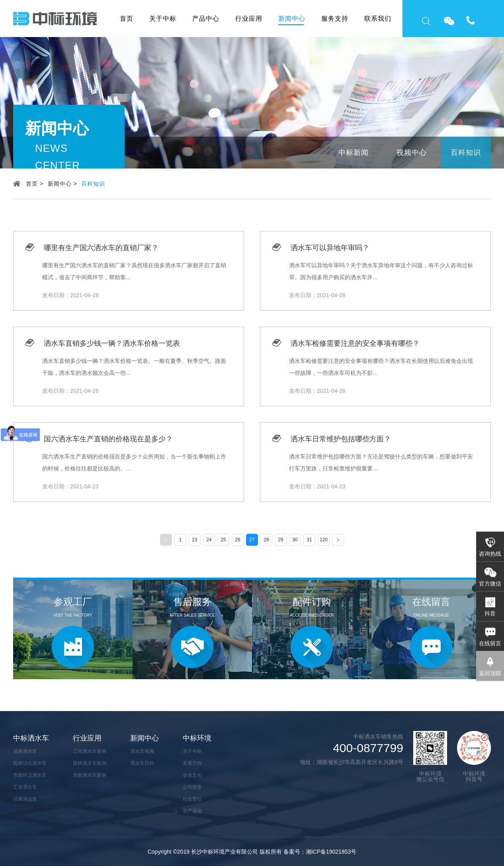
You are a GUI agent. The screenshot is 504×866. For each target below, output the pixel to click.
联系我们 (378, 19)
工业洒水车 (25, 787)
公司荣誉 (192, 787)
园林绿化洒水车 (30, 763)
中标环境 (197, 738)
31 (309, 540)
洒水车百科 (142, 763)
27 (252, 540)
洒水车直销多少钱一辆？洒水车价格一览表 (112, 343)
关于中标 (163, 19)
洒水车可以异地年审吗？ (330, 248)
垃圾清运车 (25, 799)
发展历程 (192, 763)
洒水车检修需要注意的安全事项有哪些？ (355, 343)
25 (223, 540)
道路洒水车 (25, 751)
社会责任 (192, 799)
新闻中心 (292, 19)
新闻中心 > (63, 184)
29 (280, 540)
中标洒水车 (31, 738)
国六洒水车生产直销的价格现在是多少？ (108, 439)
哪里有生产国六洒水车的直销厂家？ (101, 248)
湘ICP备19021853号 (331, 852)
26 (237, 540)
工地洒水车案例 (90, 751)
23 (194, 540)
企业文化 (192, 775)
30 (295, 540)
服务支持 (335, 19)
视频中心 (412, 153)
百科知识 (466, 153)
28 (266, 540)
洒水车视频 (142, 751)
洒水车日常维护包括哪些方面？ (341, 439)
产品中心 (206, 19)
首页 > (35, 184)
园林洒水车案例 (90, 763)
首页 (127, 19)
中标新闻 (354, 153)
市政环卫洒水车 (30, 775)
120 (324, 540)
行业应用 (249, 19)
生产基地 (192, 811)
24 (209, 540)
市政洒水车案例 (90, 775)
